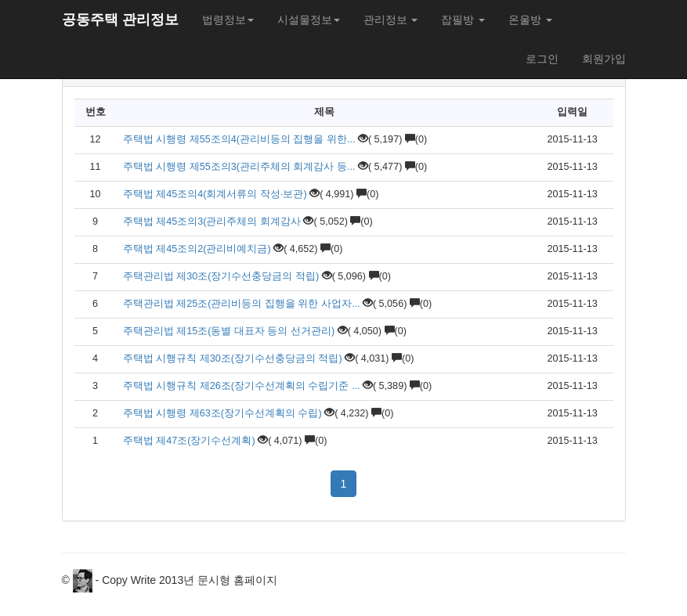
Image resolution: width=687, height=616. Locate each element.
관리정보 (391, 20)
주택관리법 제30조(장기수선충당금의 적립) (222, 276)
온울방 (530, 20)
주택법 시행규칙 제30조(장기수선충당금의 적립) (233, 358)
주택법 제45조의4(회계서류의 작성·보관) (216, 194)
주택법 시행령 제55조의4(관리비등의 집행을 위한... (239, 139)
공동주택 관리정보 (120, 20)
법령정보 (228, 20)
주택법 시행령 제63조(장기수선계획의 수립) (222, 413)
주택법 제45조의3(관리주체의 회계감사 (212, 222)
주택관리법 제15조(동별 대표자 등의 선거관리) (229, 331)
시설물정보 (309, 20)
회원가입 (604, 59)
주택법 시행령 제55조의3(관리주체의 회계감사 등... (239, 167)
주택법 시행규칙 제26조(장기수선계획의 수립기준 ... (242, 386)
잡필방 (463, 20)
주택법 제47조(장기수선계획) (190, 441)
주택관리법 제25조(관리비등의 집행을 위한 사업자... (242, 304)
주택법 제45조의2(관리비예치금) (198, 249)
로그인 (542, 59)
